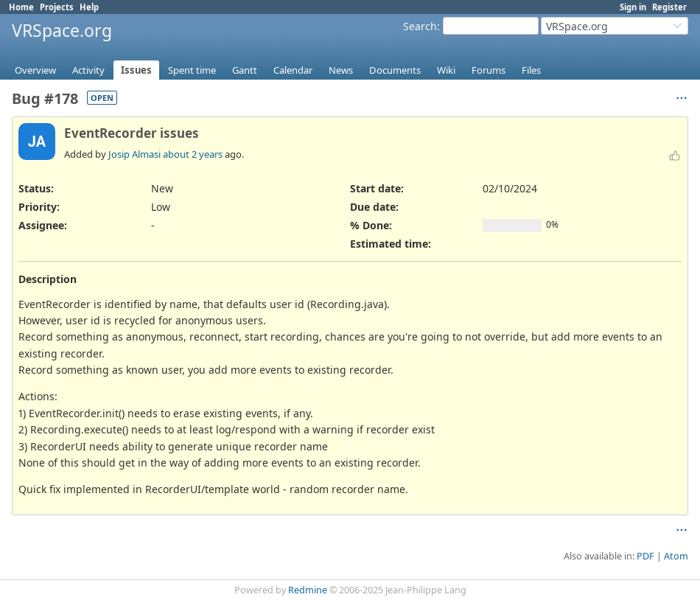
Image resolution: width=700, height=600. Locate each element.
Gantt (245, 70)
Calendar (293, 70)
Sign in (633, 7)
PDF (645, 556)
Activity (88, 70)
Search (420, 26)
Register (669, 7)
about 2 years (193, 154)
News (341, 70)
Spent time (192, 70)
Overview (35, 70)
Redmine (308, 590)
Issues (136, 70)
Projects (57, 7)
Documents (395, 70)
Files (531, 70)
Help (89, 7)
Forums (489, 70)
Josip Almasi (134, 154)
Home (21, 7)
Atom (676, 556)
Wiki (446, 70)
